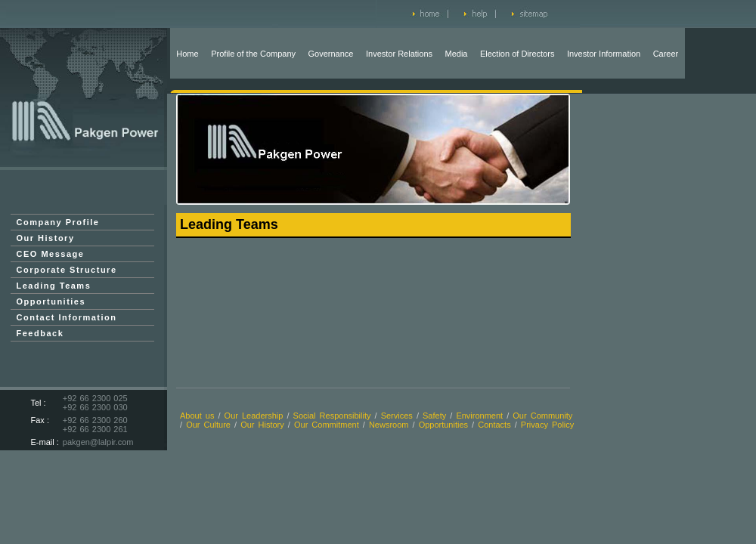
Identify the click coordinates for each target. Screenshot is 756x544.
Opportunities (51, 301)
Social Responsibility (332, 416)
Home (187, 54)
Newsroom (389, 425)
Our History (46, 238)
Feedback (40, 333)
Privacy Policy (547, 425)
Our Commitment (328, 425)
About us (197, 416)
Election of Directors (517, 54)
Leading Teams (54, 286)
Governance (331, 54)
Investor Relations (399, 54)
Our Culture (208, 425)
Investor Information (604, 54)
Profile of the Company (253, 54)
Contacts (494, 425)
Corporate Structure (67, 270)
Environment (479, 416)
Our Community (542, 416)
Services (397, 416)
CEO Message (51, 254)
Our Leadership (254, 416)
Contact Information (67, 317)
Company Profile (58, 222)
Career (666, 54)
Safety (434, 416)
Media (457, 54)
